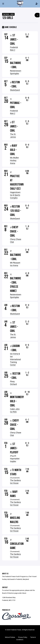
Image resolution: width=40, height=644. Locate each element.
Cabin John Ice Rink (15, 410)
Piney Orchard (13, 383)
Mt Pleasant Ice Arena (15, 264)
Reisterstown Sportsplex (16, 72)
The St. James (13, 136)
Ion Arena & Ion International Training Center (15, 359)
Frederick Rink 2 (14, 49)
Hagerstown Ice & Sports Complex (15, 195)
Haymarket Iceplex (15, 460)
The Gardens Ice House (15, 482)
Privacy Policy (23, 637)
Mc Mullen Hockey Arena (14, 160)
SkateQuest (15, 90)
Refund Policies (10, 637)
